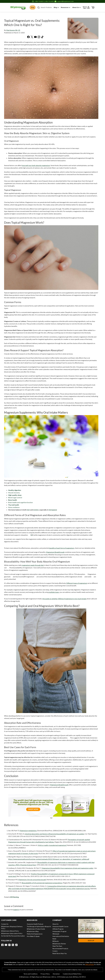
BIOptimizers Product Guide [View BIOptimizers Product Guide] (36, 929)
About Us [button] (77, 7)
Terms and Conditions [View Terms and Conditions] (31, 974)
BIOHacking (15, 897)
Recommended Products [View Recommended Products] (60, 949)
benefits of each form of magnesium (62, 548)
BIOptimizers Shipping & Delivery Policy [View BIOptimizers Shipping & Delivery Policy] (12, 927)
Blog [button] (58, 7)
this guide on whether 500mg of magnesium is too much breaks (64, 599)
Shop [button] (33, 7)
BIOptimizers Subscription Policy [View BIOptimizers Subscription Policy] (12, 933)
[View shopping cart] (93, 7)
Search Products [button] (46, 8)
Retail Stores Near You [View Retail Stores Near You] (60, 953)
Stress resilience (14, 507)
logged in (16, 910)
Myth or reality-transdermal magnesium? (52, 845)
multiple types (54, 592)
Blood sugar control (15, 498)
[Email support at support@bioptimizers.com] (64, 1)
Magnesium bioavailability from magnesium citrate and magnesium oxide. (67, 868)
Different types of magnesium (77, 583)
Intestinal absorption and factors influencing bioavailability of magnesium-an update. (54, 834)
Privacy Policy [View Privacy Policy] (45, 974)
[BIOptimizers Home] (18, 7)
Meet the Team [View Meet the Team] (57, 946)
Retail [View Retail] (54, 939)
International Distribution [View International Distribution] (61, 936)
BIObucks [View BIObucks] (56, 941)
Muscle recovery (14, 493)
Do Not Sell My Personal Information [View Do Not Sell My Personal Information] (13, 936)
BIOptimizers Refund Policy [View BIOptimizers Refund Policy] (10, 931)
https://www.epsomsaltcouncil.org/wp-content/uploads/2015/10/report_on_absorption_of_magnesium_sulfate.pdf (49, 859)
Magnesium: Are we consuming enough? (32, 880)
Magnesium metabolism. (28, 831)
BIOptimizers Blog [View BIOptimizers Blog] (33, 931)
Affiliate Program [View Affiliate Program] (58, 929)
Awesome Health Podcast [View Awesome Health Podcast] (35, 924)
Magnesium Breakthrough (55, 552)
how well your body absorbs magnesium (36, 165)
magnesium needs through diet (33, 565)
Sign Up (91, 940)
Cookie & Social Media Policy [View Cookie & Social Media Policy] (72, 974)
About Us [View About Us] (55, 924)
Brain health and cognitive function (21, 502)
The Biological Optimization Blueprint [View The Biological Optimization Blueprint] (39, 926)
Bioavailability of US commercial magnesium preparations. (42, 883)
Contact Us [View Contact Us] (5, 924)
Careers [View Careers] (55, 951)
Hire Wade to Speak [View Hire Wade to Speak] (33, 936)
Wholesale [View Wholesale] (56, 934)
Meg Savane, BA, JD (13, 30)
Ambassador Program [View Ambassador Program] (59, 931)
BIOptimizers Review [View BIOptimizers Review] (59, 944)
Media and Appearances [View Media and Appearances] (35, 934)
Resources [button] (67, 7)
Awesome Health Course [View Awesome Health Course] (60, 926)
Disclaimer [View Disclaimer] (56, 974)
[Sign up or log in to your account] (86, 7)
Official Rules (90, 964)
